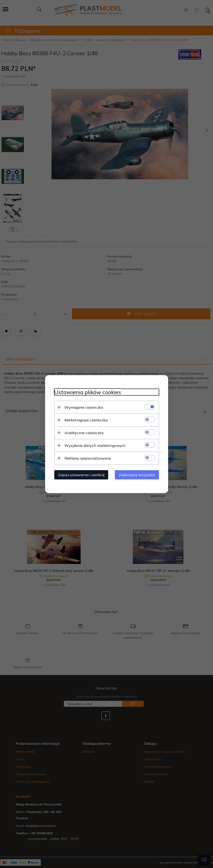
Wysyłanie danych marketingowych (95, 445)
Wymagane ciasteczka (84, 407)
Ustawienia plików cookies (88, 392)
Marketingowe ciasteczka (86, 420)
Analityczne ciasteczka (84, 433)
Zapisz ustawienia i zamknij (81, 475)
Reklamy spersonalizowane (88, 458)
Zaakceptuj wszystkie (137, 475)
